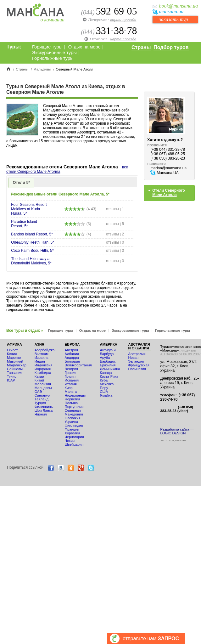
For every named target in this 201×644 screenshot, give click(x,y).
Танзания (15, 373)
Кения (12, 354)
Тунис (12, 376)
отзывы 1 (115, 209)
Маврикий (15, 361)
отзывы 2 (115, 234)
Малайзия (43, 384)
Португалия (74, 407)
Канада (106, 373)
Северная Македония (74, 412)
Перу (104, 388)
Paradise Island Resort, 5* (24, 224)
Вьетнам (42, 354)
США (104, 392)
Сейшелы (15, 369)
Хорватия (73, 433)
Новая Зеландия (136, 359)
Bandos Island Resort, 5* (32, 234)
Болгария (72, 361)
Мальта (71, 392)
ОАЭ (38, 392)
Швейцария (74, 444)
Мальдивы (42, 69)
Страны (141, 47)
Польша (71, 403)
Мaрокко (14, 358)
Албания (72, 354)
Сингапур (42, 395)
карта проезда (123, 19)
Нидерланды (75, 395)
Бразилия (108, 365)
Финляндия (74, 426)
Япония (41, 414)
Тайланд (42, 399)
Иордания (43, 369)
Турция (40, 403)
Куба (104, 380)
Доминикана (110, 369)
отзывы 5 (115, 224)
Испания (72, 380)
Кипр (69, 388)
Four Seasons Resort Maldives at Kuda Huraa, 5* (29, 209)
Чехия (70, 441)
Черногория (74, 437)
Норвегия (73, 399)
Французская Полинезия (139, 367)
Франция (72, 429)
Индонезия (44, 365)
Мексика (107, 384)
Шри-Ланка (44, 410)
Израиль (42, 358)
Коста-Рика (109, 376)
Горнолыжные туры (53, 58)
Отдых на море (84, 47)
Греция (71, 373)
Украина (72, 422)
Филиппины (44, 407)
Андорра (72, 358)
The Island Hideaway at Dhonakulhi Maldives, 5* (31, 261)
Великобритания (78, 365)
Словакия (73, 418)
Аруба (105, 358)
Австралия (137, 354)
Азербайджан (46, 350)
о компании (53, 20)
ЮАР (11, 380)
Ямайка (106, 395)
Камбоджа (43, 373)
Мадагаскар (17, 365)
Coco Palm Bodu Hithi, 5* (32, 251)
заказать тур (173, 19)
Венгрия (71, 369)
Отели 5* (22, 182)
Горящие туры (47, 47)
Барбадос (108, 361)
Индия (40, 361)
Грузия (70, 376)
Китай (39, 380)
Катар (39, 376)
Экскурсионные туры (54, 53)
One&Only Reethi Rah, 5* (33, 242)
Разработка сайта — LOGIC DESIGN (177, 431)
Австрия (72, 350)
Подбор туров (171, 47)
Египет (12, 350)
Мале (67, 106)
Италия (71, 384)
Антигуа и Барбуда (108, 352)
